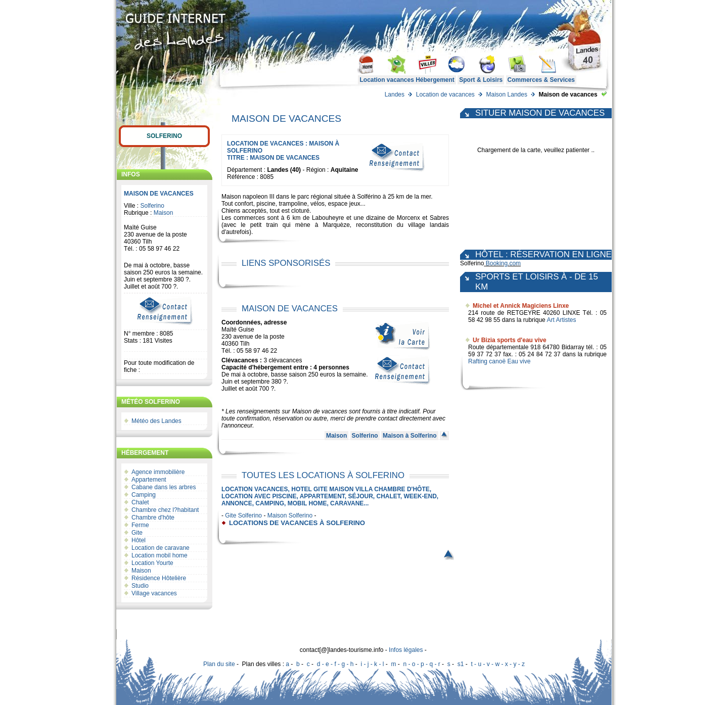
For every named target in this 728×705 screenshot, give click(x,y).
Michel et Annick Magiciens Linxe (521, 306)
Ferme (140, 525)
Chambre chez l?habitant (165, 510)
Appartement (149, 480)
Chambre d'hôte (153, 518)
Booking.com (503, 263)
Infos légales (406, 650)
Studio (140, 586)
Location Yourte (152, 563)
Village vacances (154, 593)
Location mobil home (160, 555)
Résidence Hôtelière (159, 578)
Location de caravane (161, 548)
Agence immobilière (158, 472)
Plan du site (219, 664)
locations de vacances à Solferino (297, 523)
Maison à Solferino (410, 436)
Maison (164, 213)
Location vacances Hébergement (407, 80)
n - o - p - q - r (421, 664)
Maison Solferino (290, 515)
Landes (395, 95)
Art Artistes (561, 320)
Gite (137, 533)
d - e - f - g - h (335, 664)
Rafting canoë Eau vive (499, 361)
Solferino (164, 136)
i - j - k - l (372, 664)
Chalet (140, 502)
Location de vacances (445, 95)
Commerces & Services (541, 80)
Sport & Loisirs (481, 80)
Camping (144, 495)
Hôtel (139, 540)
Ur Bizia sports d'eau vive (510, 340)
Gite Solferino (243, 515)
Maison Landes (507, 95)
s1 (461, 664)
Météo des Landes (156, 421)
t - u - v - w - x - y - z (498, 664)
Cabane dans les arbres (164, 487)
